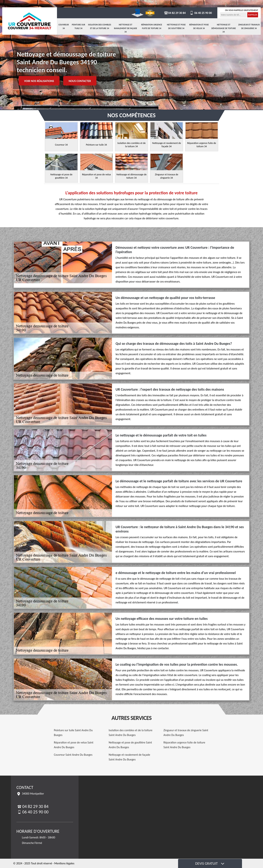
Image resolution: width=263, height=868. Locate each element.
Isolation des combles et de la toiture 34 (100, 26)
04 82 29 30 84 (175, 13)
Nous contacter (80, 81)
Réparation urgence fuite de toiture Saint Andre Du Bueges (184, 745)
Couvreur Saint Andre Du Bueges (73, 755)
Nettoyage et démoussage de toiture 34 (224, 28)
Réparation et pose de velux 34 (199, 26)
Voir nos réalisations (39, 81)
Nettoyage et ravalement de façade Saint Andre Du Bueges (129, 757)
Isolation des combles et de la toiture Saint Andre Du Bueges (131, 733)
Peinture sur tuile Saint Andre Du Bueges (73, 733)
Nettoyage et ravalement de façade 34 (125, 28)
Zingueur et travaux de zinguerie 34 (249, 26)
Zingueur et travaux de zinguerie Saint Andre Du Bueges (186, 733)
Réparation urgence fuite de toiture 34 (152, 26)
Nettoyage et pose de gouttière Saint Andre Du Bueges (130, 745)
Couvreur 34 (64, 26)
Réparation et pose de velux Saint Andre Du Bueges (74, 745)
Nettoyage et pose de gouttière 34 (176, 26)
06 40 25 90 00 (201, 13)
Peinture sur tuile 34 (78, 26)
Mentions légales (64, 863)
